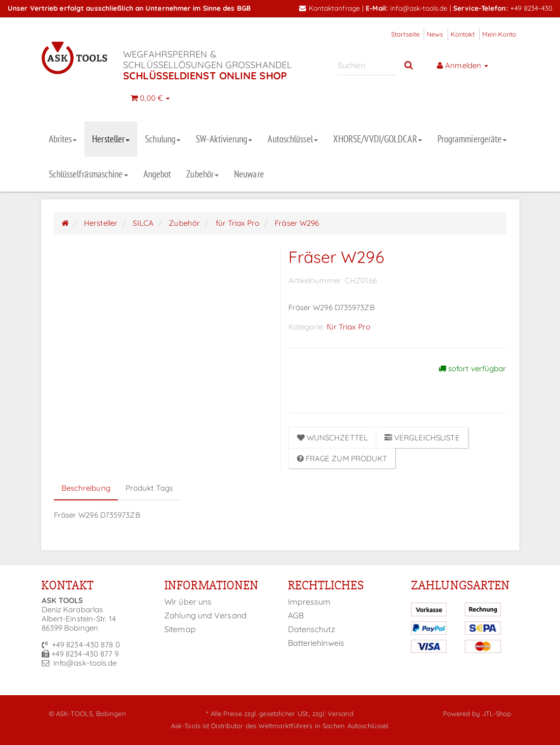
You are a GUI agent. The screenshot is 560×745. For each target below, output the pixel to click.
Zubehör (202, 174)
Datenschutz (312, 629)
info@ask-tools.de (419, 8)
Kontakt (463, 34)
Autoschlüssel (292, 139)
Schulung (163, 139)
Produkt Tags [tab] (149, 488)
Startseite (405, 34)
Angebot (157, 174)
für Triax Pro (348, 327)
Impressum (310, 602)
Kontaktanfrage (330, 8)
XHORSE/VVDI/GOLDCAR (378, 139)
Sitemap (180, 629)
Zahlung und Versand (205, 615)
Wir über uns (188, 602)
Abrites (63, 139)
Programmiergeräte (472, 139)
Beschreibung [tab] (86, 488)
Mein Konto (499, 34)
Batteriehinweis (316, 643)
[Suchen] (367, 65)
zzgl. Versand (333, 713)
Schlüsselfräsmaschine (89, 174)
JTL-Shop (497, 713)
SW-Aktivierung (224, 139)
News (435, 34)
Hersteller (111, 139)
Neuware (249, 174)
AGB (296, 615)
